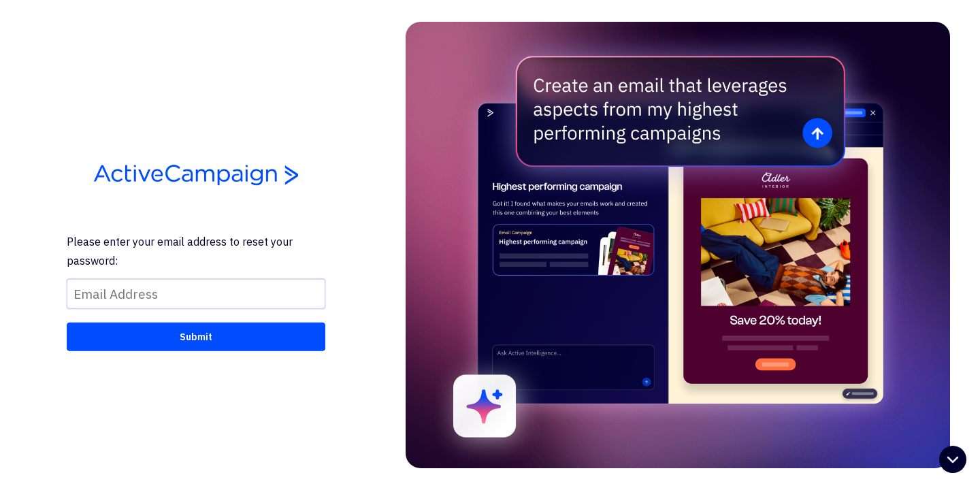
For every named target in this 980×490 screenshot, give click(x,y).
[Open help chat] (953, 461)
